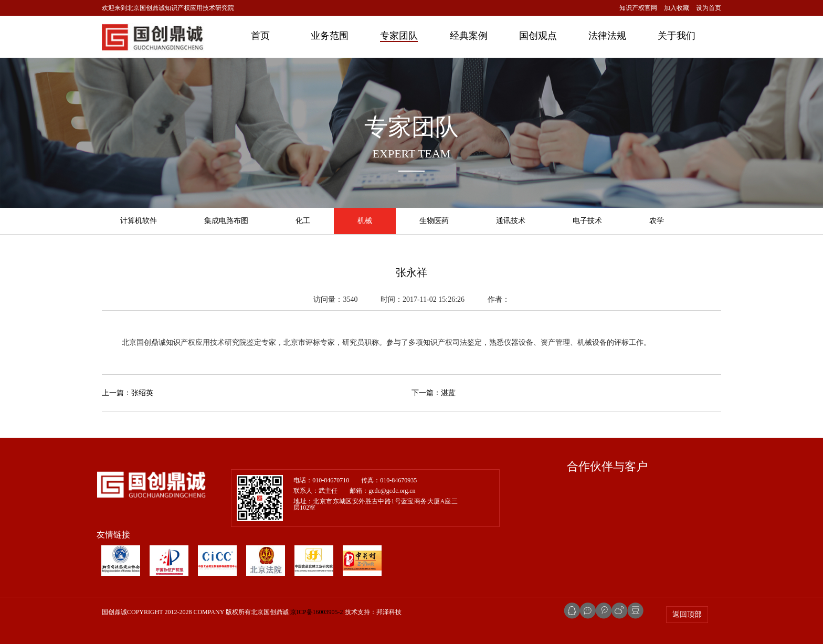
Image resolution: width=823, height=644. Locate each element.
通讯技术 (511, 221)
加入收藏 (677, 8)
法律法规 (607, 36)
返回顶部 (687, 614)
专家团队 (399, 36)
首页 (260, 36)
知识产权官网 (638, 8)
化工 (303, 221)
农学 (657, 221)
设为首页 (709, 8)
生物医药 (434, 221)
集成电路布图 (226, 221)
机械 (365, 221)
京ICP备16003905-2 (317, 612)
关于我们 (677, 36)
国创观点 (538, 36)
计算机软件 (139, 221)
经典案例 (469, 36)
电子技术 (587, 221)
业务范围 (330, 36)
